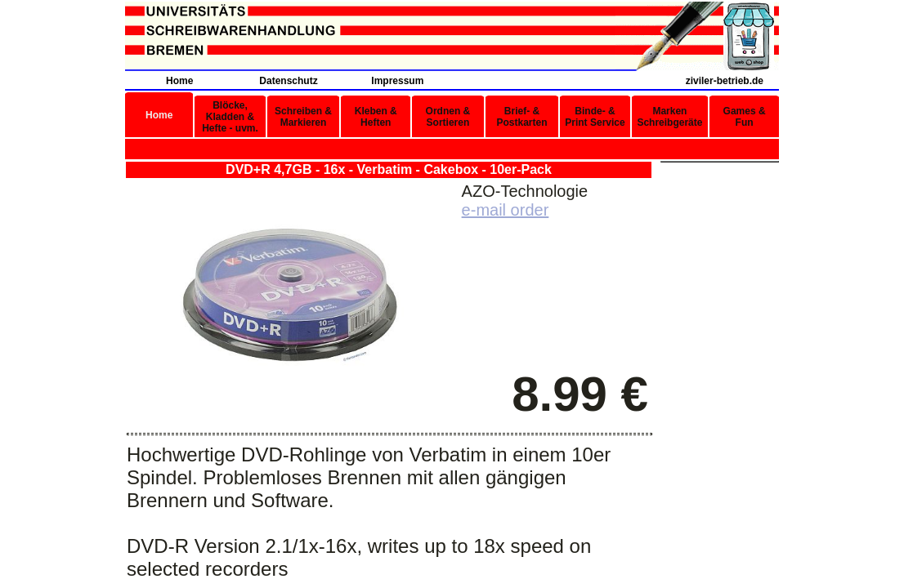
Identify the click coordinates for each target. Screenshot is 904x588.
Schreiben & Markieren (303, 117)
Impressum (397, 81)
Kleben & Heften (376, 117)
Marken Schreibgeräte (669, 117)
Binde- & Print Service (595, 117)
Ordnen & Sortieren (448, 117)
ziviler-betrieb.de (725, 81)
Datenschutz (288, 81)
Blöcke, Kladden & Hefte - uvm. (230, 117)
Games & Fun (745, 117)
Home (179, 81)
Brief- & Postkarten (521, 117)
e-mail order (506, 210)
